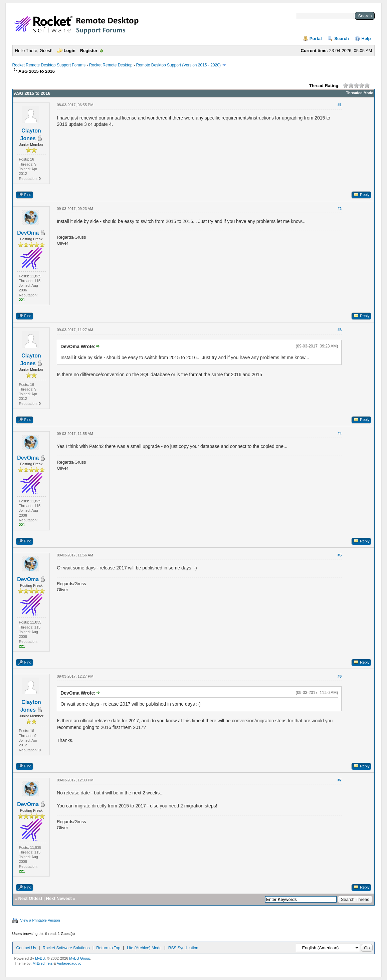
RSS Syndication (183, 948)
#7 (340, 780)
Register (89, 51)
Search (341, 39)
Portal (316, 39)
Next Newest (59, 898)
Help (366, 39)
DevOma (28, 233)
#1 (340, 105)
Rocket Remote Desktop (111, 65)
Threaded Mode (359, 93)
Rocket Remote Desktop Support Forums (49, 65)
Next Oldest (30, 898)
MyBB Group (80, 958)
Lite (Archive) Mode (144, 948)
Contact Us (26, 948)
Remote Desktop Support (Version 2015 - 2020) (178, 65)
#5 (340, 555)
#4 (340, 434)
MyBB (40, 958)
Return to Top (108, 948)
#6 (340, 676)
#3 (340, 330)
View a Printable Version (40, 920)
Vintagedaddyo (69, 963)
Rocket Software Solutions (66, 948)
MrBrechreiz (43, 963)
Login (70, 51)
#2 (340, 209)
